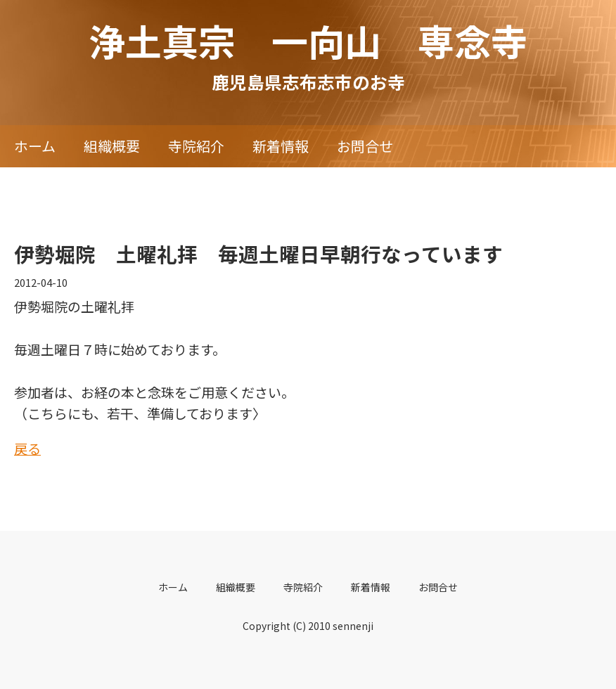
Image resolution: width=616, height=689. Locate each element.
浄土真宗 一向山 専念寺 (308, 40)
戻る (27, 448)
